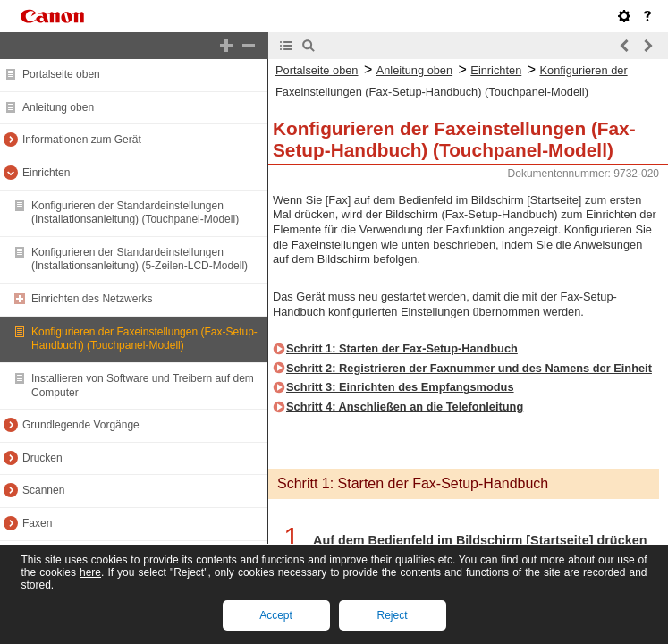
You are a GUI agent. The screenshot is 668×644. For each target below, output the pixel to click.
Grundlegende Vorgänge (81, 425)
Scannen (43, 490)
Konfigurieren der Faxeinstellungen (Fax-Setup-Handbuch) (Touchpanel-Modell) (144, 339)
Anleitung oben (58, 107)
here (90, 572)
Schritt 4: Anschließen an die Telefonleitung (405, 407)
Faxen (37, 523)
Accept (276, 615)
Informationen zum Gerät (82, 140)
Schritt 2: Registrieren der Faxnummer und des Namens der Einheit (469, 368)
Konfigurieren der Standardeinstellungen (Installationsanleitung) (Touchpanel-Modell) (135, 213)
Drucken (42, 458)
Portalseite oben (61, 74)
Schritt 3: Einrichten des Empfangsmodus (400, 387)
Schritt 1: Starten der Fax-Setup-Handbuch (402, 348)
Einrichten (46, 173)
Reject (392, 615)
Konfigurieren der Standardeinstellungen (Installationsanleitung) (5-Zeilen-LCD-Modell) (140, 259)
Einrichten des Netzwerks (92, 299)
